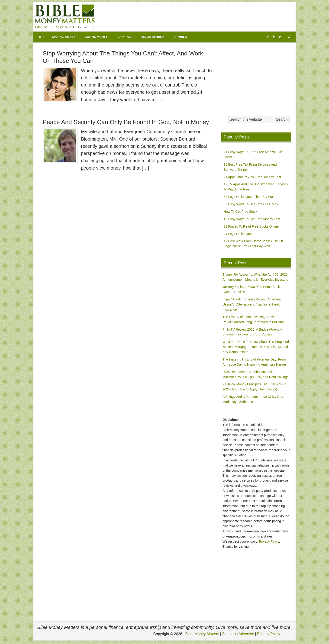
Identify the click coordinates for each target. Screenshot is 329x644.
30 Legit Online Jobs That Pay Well (249, 197)
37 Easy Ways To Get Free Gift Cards (251, 204)
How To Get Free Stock (240, 212)
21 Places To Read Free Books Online (251, 226)
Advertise (246, 634)
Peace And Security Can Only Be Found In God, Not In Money (126, 122)
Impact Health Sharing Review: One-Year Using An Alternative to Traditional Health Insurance (252, 304)
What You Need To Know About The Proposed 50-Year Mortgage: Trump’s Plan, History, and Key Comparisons (256, 347)
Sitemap (229, 634)
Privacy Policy (269, 541)
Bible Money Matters (65, 17)
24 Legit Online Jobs (239, 234)
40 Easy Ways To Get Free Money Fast (252, 219)
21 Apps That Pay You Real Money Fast (252, 177)
